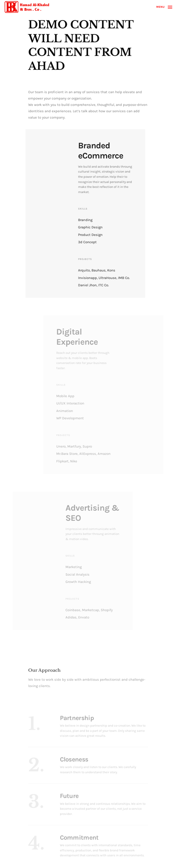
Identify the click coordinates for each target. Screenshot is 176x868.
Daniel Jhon (85, 285)
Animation (70, 411)
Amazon (110, 454)
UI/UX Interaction (76, 403)
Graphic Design (88, 227)
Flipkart (68, 461)
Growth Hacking (72, 582)
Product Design (88, 235)
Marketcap (84, 610)
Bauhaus (96, 270)
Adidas (65, 617)
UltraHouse (105, 278)
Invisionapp (85, 278)
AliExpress (93, 454)
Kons (109, 270)
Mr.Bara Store (73, 454)
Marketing (68, 567)
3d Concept (85, 242)
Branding (83, 220)
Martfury (80, 446)
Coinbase (67, 610)
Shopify (101, 610)
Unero (67, 446)
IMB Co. (121, 278)
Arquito (81, 270)
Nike (79, 461)
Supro (93, 446)
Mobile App (71, 396)
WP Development (76, 418)
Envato (78, 617)
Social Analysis (71, 574)
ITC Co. (101, 285)
